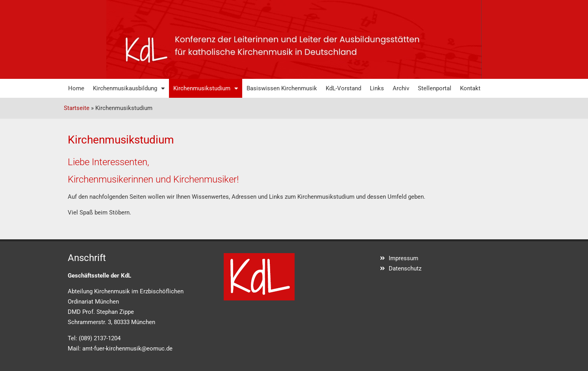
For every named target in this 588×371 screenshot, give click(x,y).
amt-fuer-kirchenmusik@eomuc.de (127, 349)
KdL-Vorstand (343, 88)
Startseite (77, 108)
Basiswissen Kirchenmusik (282, 88)
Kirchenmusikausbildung (129, 89)
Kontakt (470, 88)
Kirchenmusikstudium (206, 89)
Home (76, 88)
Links (377, 88)
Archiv (401, 88)
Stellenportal (435, 88)
